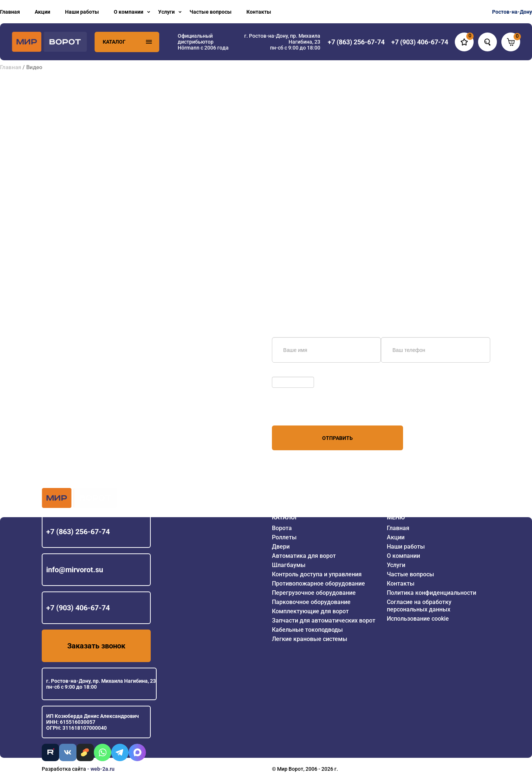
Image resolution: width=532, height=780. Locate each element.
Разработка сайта (64, 769)
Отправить (337, 438)
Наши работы (82, 12)
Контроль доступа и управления (317, 574)
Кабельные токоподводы (307, 630)
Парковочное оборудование (311, 602)
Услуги (166, 12)
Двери (281, 547)
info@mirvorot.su (75, 570)
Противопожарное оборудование (318, 584)
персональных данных (300, 411)
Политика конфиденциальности (432, 593)
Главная (10, 12)
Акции (42, 12)
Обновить (286, 373)
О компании (129, 12)
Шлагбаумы (289, 565)
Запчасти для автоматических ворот (324, 620)
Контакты (259, 12)
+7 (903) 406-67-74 (78, 608)
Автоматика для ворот (304, 556)
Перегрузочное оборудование (314, 593)
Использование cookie (418, 619)
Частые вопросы (211, 12)
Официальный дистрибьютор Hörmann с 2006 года (203, 42)
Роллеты (284, 537)
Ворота (282, 528)
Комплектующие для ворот (310, 611)
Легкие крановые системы (310, 639)
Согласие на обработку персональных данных (419, 606)
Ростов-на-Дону (512, 12)
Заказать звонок (96, 646)
